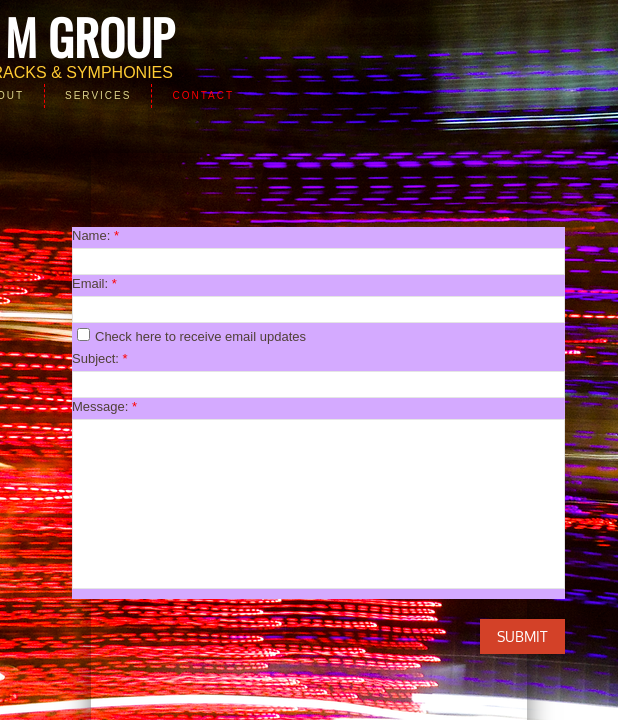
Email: (94, 283)
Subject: (100, 358)
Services (98, 95)
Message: (104, 406)
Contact (203, 95)
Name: (95, 235)
